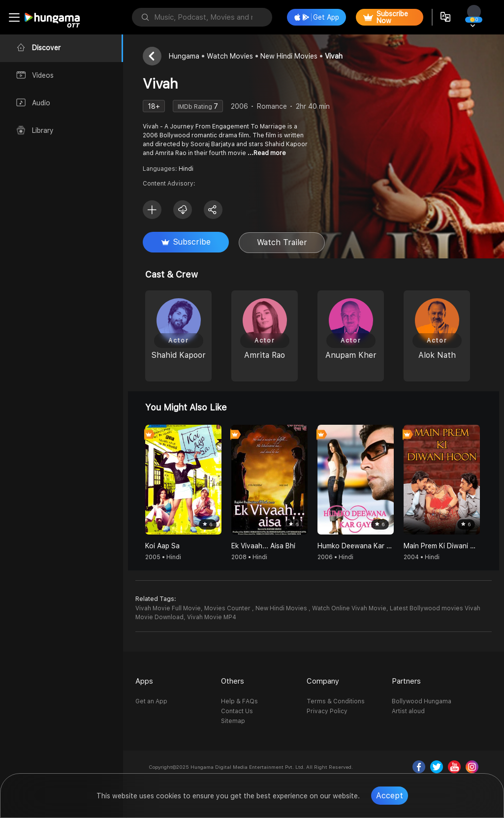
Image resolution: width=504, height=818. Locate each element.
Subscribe (186, 242)
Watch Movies (230, 56)
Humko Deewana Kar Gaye (356, 546)
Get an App (151, 701)
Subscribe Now (386, 17)
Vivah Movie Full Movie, (169, 608)
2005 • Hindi (163, 557)
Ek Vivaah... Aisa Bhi (263, 546)
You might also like (186, 407)
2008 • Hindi (249, 557)
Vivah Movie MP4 (212, 617)
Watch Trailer (282, 242)
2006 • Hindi (335, 557)
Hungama (184, 56)
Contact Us (237, 711)
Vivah (334, 56)
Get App (317, 17)
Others (233, 681)
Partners (406, 681)
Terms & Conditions (336, 701)
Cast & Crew (172, 274)
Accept (390, 796)
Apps (144, 681)
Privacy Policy (327, 711)
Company (323, 681)
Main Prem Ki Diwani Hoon (442, 546)
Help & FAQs (239, 701)
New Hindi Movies (289, 56)
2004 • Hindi (422, 557)
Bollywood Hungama (422, 701)
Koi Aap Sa (162, 546)
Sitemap (233, 721)
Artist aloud (408, 711)
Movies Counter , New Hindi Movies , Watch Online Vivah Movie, (296, 608)
